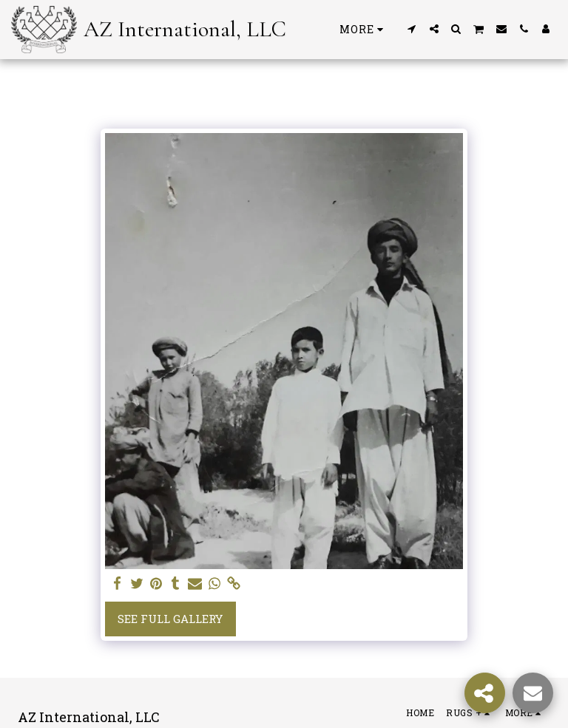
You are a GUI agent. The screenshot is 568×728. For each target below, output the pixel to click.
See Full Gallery (170, 619)
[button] (412, 29)
